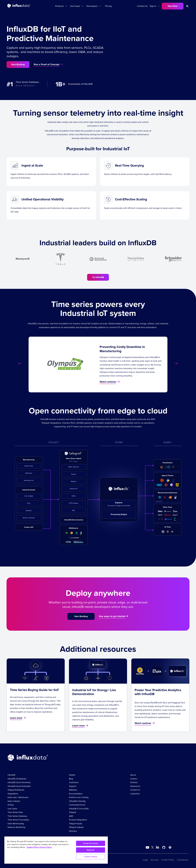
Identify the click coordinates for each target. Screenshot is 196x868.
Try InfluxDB (98, 277)
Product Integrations (78, 820)
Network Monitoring (16, 827)
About (133, 775)
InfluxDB (11, 775)
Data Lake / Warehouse (18, 797)
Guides (72, 775)
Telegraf (73, 812)
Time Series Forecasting (18, 820)
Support (73, 786)
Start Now (173, 6)
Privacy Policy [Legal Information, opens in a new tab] (46, 847)
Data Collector (14, 801)
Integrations (13, 794)
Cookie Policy (168, 860)
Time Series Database (17, 816)
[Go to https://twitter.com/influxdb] (152, 848)
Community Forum (77, 805)
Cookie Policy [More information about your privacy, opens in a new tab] (33, 847)
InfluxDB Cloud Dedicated (19, 786)
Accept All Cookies (91, 843)
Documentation (76, 794)
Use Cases (75, 6)
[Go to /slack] (170, 847)
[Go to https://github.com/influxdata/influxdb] (164, 847)
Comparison (183, 860)
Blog (71, 779)
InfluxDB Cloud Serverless (19, 782)
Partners (134, 782)
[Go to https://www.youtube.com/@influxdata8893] (148, 847)
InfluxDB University (77, 801)
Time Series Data (15, 812)
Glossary (73, 831)
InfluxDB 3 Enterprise (17, 779)
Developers (92, 6)
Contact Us (142, 6)
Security (155, 860)
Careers (134, 779)
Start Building (18, 64)
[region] (56, 850)
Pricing (108, 6)
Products (59, 6)
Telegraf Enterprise (16, 790)
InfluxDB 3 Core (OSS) (79, 809)
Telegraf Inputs (76, 824)
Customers (74, 782)
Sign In (153, 6)
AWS (71, 816)
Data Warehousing (16, 824)
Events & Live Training (79, 797)
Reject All (91, 850)
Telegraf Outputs (76, 827)
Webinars (73, 790)
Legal (145, 860)
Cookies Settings (91, 857)
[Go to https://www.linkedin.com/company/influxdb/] (157, 847)
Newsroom (135, 786)
